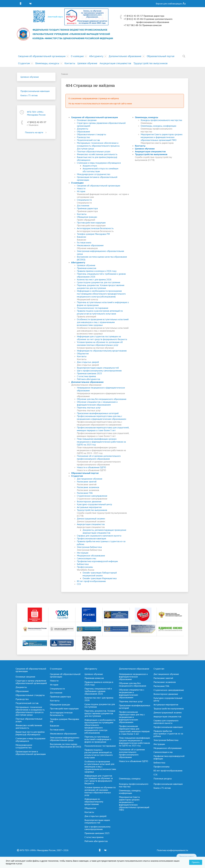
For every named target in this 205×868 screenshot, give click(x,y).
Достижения (83, 205)
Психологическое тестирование (93, 308)
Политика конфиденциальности (172, 850)
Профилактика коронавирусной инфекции (97, 561)
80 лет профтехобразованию (91, 581)
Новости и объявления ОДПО (91, 467)
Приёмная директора (87, 208)
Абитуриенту (96, 56)
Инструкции (83, 553)
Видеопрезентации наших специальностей (98, 368)
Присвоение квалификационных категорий (98, 413)
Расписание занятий (87, 482)
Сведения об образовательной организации (42, 56)
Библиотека (83, 564)
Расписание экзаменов (88, 487)
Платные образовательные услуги (94, 151)
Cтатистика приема (86, 376)
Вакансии (81, 237)
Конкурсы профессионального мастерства (161, 120)
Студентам (24, 63)
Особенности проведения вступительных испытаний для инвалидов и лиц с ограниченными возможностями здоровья (103, 322)
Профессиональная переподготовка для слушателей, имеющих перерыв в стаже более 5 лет (103, 429)
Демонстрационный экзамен (91, 519)
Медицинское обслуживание (91, 556)
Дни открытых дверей (88, 362)
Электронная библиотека (89, 547)
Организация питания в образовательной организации (31, 753)
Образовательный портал (161, 56)
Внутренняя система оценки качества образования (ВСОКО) (65, 745)
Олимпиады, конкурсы (47, 63)
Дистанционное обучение (90, 479)
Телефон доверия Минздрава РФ (93, 234)
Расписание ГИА (85, 493)
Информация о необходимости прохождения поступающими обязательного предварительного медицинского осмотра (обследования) (101, 294)
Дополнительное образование (125, 56)
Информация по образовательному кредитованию (102, 351)
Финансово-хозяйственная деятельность (97, 154)
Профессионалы (85, 567)
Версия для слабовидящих (171, 4)
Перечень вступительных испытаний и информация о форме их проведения (98, 739)
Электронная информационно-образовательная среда (65, 739)
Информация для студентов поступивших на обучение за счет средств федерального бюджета (102, 338)
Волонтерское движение (89, 501)
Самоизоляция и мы (86, 558)
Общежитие (83, 353)
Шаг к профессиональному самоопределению (99, 371)
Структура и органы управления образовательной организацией (31, 682)
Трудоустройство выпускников (150, 63)
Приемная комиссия (87, 268)
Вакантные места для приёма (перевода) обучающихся (30, 733)
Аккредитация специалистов (115, 63)
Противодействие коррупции (91, 223)
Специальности (84, 200)
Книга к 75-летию (29, 95)
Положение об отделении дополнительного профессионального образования (99, 457)
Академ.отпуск (90, 166)
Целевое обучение (87, 63)
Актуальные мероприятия (89, 507)
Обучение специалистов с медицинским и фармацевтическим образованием (97, 403)
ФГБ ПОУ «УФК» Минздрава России (36, 113)
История (81, 191)
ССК (79, 584)
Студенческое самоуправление (92, 496)
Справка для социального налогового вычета (99, 536)
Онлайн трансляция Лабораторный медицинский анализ (100, 574)
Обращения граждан (87, 217)
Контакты (70, 63)
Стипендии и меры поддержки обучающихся (99, 163)
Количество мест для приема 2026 (94, 279)
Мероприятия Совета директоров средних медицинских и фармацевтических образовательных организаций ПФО (162, 137)
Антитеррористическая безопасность (95, 228)
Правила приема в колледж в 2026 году (97, 271)
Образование (83, 131)
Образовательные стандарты (91, 134)
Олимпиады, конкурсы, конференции (158, 126)
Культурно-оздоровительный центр (94, 504)
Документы (83, 129)
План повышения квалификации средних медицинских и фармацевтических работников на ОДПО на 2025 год (101, 442)
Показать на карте (36, 132)
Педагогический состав (88, 140)
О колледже (77, 56)
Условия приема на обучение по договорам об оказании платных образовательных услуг (100, 344)
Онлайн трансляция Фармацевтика (100, 578)
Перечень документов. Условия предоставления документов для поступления (101, 287)
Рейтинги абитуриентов (89, 379)
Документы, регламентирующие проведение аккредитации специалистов (104, 531)
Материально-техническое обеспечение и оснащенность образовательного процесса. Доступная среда (98, 146)
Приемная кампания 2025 (89, 373)
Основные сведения (87, 120)
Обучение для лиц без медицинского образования (102, 399)
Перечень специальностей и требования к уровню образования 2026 (98, 691)
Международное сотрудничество (94, 174)
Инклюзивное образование (90, 245)
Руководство (83, 137)
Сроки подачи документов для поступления (99, 282)
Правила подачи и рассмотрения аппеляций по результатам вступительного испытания (100, 312)
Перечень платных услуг (89, 408)
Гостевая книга (84, 242)
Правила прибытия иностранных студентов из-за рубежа (168, 734)
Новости (81, 188)
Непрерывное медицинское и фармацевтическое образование (133, 677)
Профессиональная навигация (35, 91)
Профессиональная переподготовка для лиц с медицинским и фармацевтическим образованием (102, 417)
